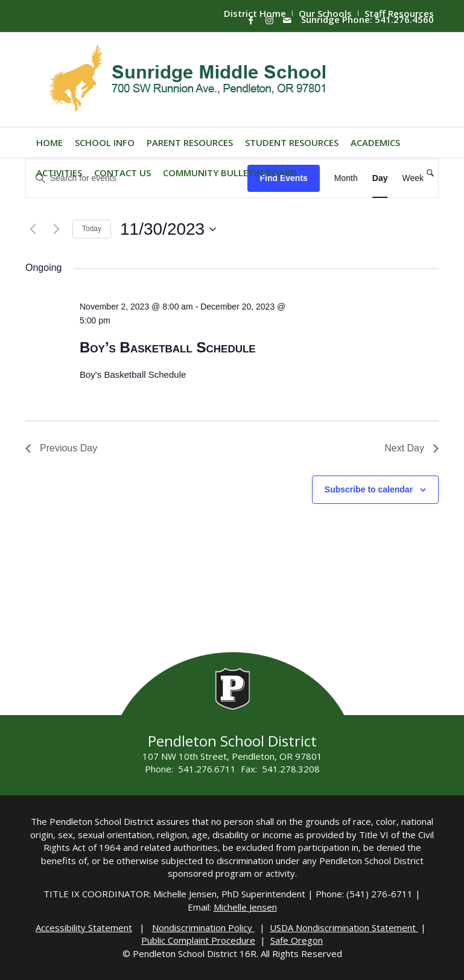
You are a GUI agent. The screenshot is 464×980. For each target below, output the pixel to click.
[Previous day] (33, 229)
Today (92, 229)
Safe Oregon (297, 940)
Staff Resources (399, 13)
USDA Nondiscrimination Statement (344, 927)
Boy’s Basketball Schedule (168, 347)
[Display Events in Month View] (346, 178)
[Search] (427, 173)
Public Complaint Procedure (198, 940)
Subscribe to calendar (369, 489)
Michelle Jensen (245, 907)
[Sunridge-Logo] (189, 80)
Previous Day (61, 448)
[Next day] (56, 229)
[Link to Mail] (287, 20)
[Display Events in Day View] (380, 178)
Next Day (412, 448)
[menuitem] (326, 13)
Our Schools (325, 13)
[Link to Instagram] (269, 20)
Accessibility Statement (84, 927)
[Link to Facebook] (251, 20)
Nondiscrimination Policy (203, 927)
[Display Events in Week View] (413, 178)
